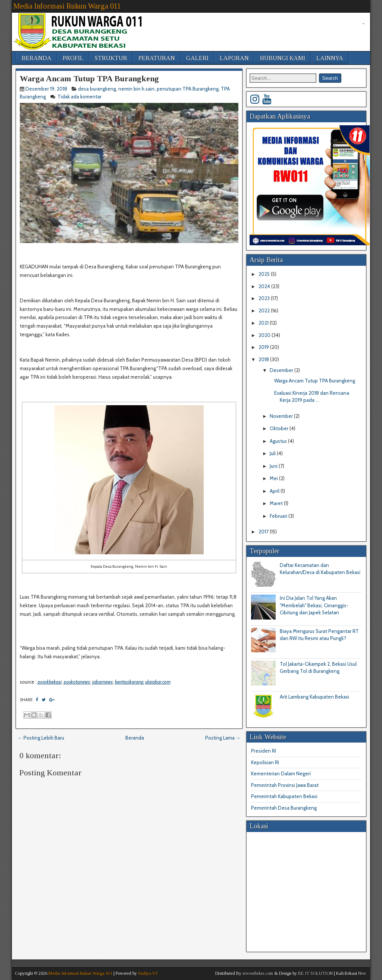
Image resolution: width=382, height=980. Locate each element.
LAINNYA (330, 58)
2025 (265, 274)
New (362, 973)
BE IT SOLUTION (315, 973)
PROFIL (73, 58)
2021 (264, 323)
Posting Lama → (223, 738)
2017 (264, 532)
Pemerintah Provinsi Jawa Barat (285, 785)
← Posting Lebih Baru (41, 738)
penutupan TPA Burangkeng (188, 89)
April (275, 491)
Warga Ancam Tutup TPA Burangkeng (89, 78)
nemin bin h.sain (136, 89)
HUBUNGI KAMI (283, 58)
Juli (273, 453)
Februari (279, 516)
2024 (265, 286)
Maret (277, 503)
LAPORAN (234, 58)
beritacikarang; (129, 682)
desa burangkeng (97, 89)
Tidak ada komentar (80, 97)
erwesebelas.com (258, 973)
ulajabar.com (158, 682)
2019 (264, 347)
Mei (274, 478)
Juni (274, 466)
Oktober (280, 428)
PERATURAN (157, 58)
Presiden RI (264, 751)
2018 (264, 359)
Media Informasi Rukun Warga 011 (67, 6)
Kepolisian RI (265, 762)
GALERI (197, 58)
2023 (265, 298)
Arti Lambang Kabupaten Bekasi (314, 697)
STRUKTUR (111, 58)
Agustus (279, 441)
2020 (265, 335)
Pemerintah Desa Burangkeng (284, 808)
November (282, 416)
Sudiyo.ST (148, 973)
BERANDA (37, 58)
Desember (282, 370)
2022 (265, 311)
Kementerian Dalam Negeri (281, 773)
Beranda (135, 738)
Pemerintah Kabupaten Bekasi (284, 796)
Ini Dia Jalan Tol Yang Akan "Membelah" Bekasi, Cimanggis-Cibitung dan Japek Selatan (314, 605)
